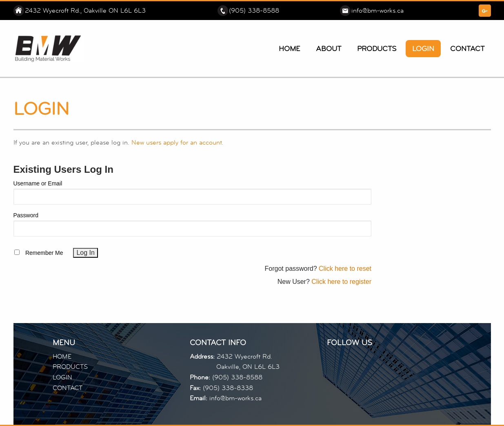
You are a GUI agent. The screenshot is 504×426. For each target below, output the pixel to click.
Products (377, 49)
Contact (467, 49)
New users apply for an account (177, 143)
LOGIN (62, 377)
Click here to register (341, 282)
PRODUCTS (70, 367)
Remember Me (44, 253)
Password (26, 215)
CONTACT (68, 388)
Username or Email (38, 183)
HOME (62, 357)
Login (423, 49)
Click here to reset (345, 269)
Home (289, 49)
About (329, 49)
